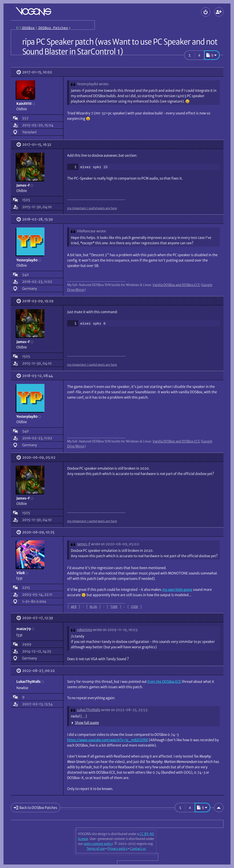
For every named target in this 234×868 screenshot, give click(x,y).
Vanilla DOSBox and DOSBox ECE (176, 285)
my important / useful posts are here (92, 208)
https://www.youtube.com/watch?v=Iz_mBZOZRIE (108, 740)
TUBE (114, 607)
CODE (135, 607)
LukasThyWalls (89, 710)
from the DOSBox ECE (164, 682)
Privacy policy (117, 849)
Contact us (138, 849)
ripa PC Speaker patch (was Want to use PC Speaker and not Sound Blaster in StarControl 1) (120, 47)
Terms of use (96, 849)
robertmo (85, 630)
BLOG (93, 607)
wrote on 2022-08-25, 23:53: (125, 710)
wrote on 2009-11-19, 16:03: (115, 630)
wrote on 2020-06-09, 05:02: (115, 544)
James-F (84, 544)
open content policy (98, 844)
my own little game (177, 590)
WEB (74, 607)
